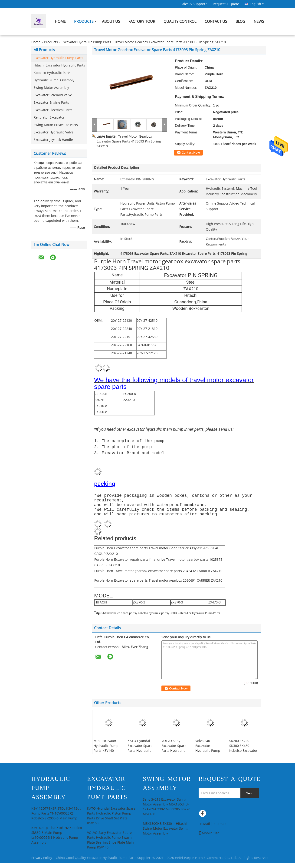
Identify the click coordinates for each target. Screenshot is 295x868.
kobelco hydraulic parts (153, 618)
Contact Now (191, 153)
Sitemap (220, 829)
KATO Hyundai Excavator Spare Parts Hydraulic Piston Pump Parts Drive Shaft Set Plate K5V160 (142, 759)
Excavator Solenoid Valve (53, 95)
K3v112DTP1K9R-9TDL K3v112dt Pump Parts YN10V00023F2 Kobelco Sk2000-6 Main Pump (56, 819)
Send (250, 799)
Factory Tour (142, 22)
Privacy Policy (42, 863)
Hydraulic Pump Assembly (54, 80)
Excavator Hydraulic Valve (54, 132)
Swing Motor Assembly (51, 88)
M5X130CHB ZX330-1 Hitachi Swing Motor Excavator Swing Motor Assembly (166, 834)
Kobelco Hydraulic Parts (52, 73)
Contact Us (216, 22)
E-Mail (205, 829)
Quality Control (180, 22)
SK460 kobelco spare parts (119, 618)
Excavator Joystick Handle (53, 140)
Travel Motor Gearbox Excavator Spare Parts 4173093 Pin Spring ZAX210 (129, 141)
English (257, 4)
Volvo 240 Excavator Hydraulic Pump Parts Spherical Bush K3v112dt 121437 (208, 759)
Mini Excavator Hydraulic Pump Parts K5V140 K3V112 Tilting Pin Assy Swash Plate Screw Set (108, 759)
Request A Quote (226, 4)
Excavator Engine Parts (51, 103)
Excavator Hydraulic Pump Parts (86, 42)
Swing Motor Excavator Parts (56, 125)
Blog (240, 22)
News (259, 22)
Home (60, 22)
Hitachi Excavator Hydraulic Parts (59, 65)
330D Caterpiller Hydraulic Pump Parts (195, 618)
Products (84, 22)
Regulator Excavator (49, 118)
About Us (111, 22)
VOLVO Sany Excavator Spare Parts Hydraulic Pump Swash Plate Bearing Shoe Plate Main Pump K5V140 (177, 759)
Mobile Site (209, 839)
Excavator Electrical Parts (53, 110)
